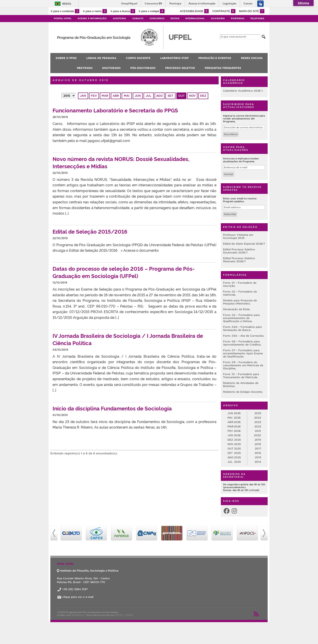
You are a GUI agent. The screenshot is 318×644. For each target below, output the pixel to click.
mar (105, 96)
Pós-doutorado (143, 68)
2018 (258, 444)
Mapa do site (252, 11)
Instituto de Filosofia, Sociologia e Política (88, 571)
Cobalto (138, 18)
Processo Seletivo (180, 68)
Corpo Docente (138, 58)
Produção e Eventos (215, 58)
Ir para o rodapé (151, 11)
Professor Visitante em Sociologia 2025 (238, 236)
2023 (258, 422)
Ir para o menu (95, 11)
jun (138, 96)
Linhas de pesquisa (101, 58)
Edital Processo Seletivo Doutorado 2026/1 (239, 251)
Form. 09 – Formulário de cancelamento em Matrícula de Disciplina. (243, 365)
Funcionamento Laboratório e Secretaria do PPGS (115, 110)
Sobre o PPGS (66, 58)
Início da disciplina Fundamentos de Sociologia (112, 408)
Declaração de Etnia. (237, 309)
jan (83, 96)
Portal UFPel (63, 18)
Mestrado (85, 68)
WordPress (78, 615)
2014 (258, 462)
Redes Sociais (252, 58)
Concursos (157, 18)
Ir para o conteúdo (65, 11)
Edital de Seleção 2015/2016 (90, 231)
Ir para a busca (123, 11)
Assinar (229, 174)
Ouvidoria (218, 18)
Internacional (195, 18)
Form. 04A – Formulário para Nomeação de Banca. (242, 328)
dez (203, 96)
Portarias (238, 18)
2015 (258, 457)
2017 (258, 449)
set (170, 96)
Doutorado (111, 68)
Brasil (67, 4)
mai (127, 96)
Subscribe (230, 214)
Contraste (224, 11)
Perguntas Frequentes (223, 68)
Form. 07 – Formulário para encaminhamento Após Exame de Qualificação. (243, 353)
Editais (175, 18)
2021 (258, 431)
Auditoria (119, 18)
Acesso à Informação (92, 18)
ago (159, 96)
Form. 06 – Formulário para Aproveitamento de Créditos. (242, 343)
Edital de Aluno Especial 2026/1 (244, 244)
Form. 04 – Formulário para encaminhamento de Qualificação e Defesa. (241, 318)
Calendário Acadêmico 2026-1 (243, 91)
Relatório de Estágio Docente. (243, 392)
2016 (258, 453)
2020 (257, 435)
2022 (258, 426)
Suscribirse (231, 134)
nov (192, 96)
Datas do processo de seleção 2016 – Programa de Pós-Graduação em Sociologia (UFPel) (124, 272)
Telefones (257, 18)
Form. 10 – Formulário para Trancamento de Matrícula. (241, 376)
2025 (258, 413)
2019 (258, 440)
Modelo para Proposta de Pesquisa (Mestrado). (240, 302)
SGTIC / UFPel (124, 615)
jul (149, 96)
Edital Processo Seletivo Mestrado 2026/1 (239, 260)
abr (116, 96)
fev (94, 96)
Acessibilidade (194, 11)
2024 (258, 418)
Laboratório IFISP (174, 58)
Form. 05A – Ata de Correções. (244, 336)
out (181, 96)
